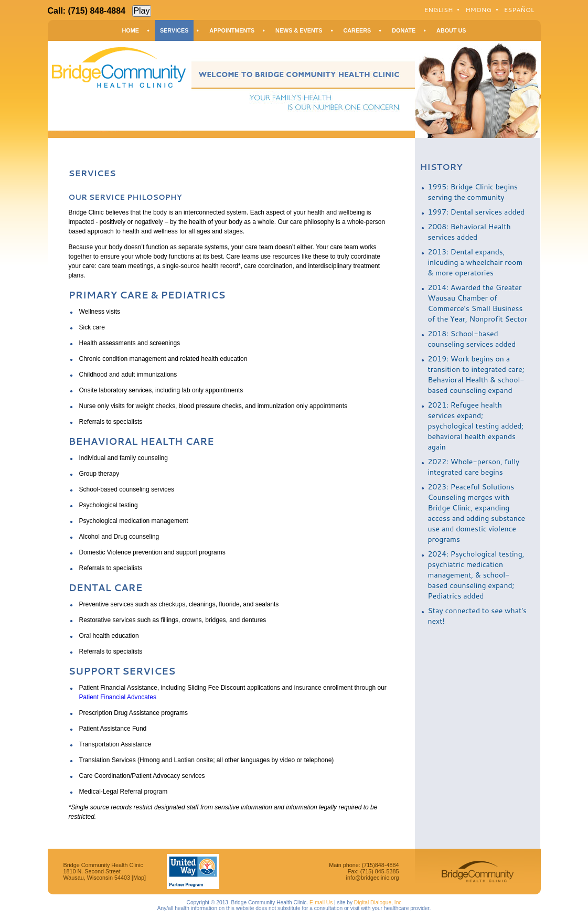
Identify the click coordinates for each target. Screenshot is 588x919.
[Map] (139, 878)
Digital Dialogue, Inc (378, 902)
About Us (451, 30)
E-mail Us (321, 902)
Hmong (478, 10)
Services (174, 30)
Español (519, 10)
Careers (357, 30)
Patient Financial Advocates (118, 697)
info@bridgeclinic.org (373, 878)
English (439, 10)
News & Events (299, 30)
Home (131, 30)
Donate (404, 30)
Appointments (232, 30)
